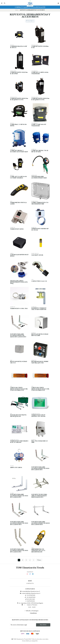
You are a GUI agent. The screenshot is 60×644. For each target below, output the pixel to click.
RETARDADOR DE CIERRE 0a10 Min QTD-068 (40, 363)
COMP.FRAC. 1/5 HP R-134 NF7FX (18, 125)
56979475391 (30, 602)
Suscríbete (43, 625)
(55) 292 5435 (30, 600)
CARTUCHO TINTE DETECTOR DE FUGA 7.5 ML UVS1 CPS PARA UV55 (40, 389)
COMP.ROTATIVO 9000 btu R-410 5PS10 (19, 73)
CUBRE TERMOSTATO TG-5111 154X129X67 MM (40, 203)
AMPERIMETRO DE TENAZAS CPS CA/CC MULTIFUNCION (38, 551)
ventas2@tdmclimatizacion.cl (30, 592)
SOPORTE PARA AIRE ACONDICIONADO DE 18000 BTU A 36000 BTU (41, 524)
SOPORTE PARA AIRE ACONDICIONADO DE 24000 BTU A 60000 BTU (18, 336)
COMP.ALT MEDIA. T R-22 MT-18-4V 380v (40, 151)
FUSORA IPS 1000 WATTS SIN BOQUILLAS (18, 416)
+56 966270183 (30, 598)
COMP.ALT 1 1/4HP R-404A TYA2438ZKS (40, 73)
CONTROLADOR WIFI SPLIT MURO (19, 256)
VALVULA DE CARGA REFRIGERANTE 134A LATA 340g (19, 282)
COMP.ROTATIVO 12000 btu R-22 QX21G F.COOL (40, 99)
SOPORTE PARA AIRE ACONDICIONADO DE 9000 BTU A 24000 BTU (19, 524)
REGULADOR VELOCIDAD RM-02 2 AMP (40, 335)
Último (39, 561)
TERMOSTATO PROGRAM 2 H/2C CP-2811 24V (19, 442)
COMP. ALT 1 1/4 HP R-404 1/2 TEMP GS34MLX (18, 177)
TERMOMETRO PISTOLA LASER (18, 203)
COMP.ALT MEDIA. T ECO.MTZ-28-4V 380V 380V (19, 151)
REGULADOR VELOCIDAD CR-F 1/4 (19, 363)
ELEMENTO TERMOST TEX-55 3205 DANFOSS (39, 309)
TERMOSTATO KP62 (17, 229)
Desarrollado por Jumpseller (30, 641)
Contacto (30, 584)
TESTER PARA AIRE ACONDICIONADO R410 (39, 177)
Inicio (17, 10)
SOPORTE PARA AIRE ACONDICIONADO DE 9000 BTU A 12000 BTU (19, 496)
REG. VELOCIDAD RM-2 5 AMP (40, 442)
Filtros (30, 21)
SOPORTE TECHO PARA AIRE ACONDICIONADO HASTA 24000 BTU (39, 496)
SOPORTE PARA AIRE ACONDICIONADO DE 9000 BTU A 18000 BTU (40, 469)
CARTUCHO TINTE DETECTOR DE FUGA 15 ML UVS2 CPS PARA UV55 (19, 389)
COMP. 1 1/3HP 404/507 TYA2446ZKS (39, 125)
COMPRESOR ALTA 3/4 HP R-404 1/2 (19, 47)
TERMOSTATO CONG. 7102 (19, 309)
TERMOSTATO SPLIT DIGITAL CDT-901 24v (38, 416)
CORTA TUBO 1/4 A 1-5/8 (39, 281)
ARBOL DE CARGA (16, 468)
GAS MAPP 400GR (37, 255)
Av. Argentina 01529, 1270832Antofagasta (30, 604)
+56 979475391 (30, 596)
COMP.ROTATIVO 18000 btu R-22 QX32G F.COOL (19, 99)
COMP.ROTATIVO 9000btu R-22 (40, 47)
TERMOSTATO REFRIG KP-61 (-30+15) (40, 230)
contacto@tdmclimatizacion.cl (30, 594)
